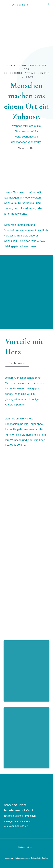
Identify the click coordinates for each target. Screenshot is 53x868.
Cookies (45, 858)
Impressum (9, 858)
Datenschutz (36, 858)
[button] (49, 4)
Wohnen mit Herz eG (20, 5)
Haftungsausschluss (22, 858)
